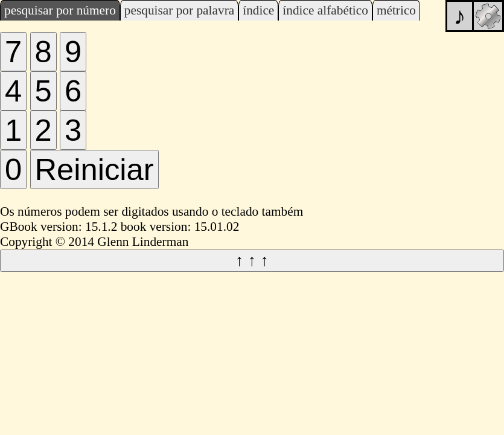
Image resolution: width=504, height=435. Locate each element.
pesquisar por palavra (179, 10)
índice (258, 10)
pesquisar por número (60, 10)
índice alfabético (325, 10)
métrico (396, 10)
